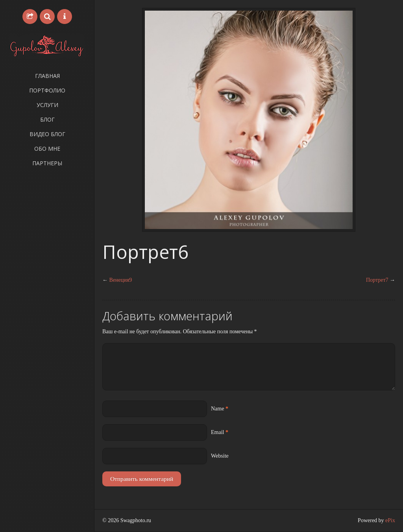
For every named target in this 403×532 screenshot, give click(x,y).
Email (217, 432)
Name (217, 409)
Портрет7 (377, 280)
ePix (390, 520)
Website (220, 456)
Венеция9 (121, 280)
